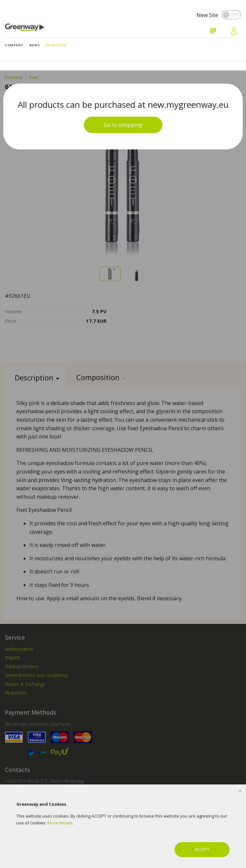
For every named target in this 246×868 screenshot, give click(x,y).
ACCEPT (202, 849)
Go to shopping (123, 125)
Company (14, 45)
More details (60, 823)
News (35, 45)
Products (56, 45)
